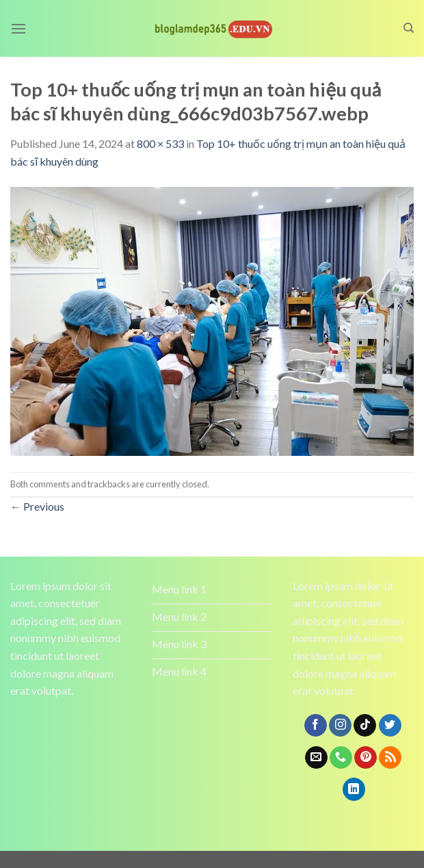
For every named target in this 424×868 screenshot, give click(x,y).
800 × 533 (160, 143)
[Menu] (18, 28)
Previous (37, 506)
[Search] (409, 28)
